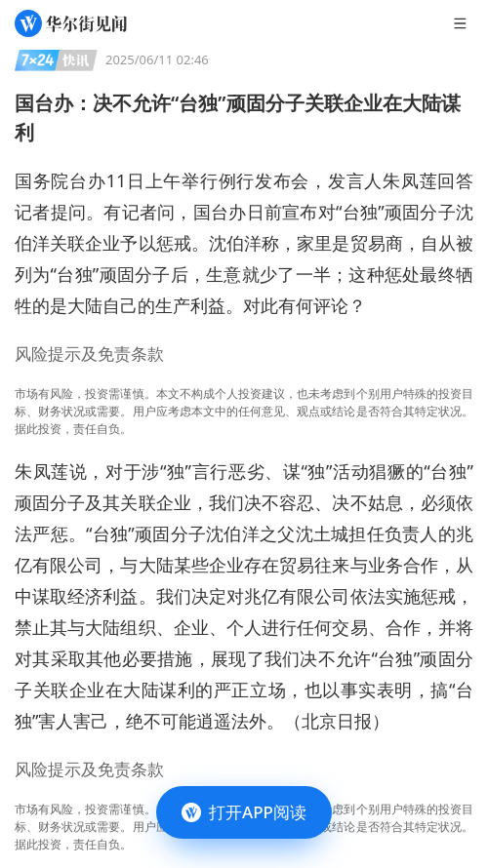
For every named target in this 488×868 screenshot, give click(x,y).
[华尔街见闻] (71, 23)
